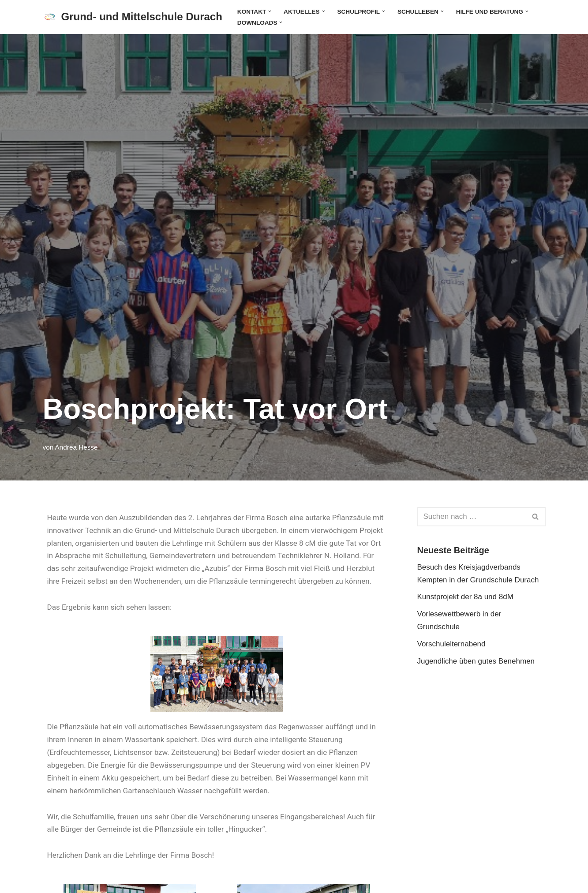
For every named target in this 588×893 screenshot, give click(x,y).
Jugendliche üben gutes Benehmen (476, 661)
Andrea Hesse (77, 447)
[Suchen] (472, 517)
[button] (270, 11)
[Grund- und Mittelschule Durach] (133, 17)
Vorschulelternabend (451, 644)
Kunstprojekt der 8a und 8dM (465, 597)
